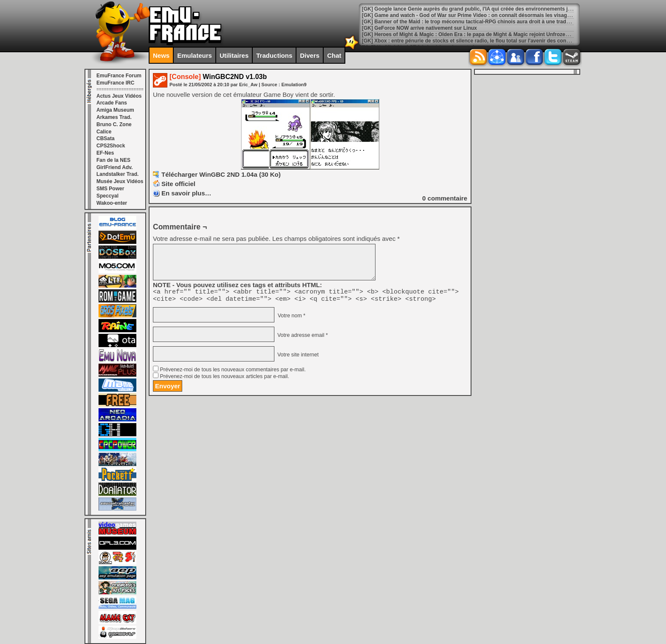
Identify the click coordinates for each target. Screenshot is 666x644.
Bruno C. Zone (114, 124)
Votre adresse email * (302, 338)
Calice (104, 132)
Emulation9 (294, 85)
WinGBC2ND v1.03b (218, 77)
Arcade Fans (112, 103)
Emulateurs (195, 55)
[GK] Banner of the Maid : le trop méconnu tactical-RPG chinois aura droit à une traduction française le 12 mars (497, 22)
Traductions (274, 55)
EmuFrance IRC (115, 83)
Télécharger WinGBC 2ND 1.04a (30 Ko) (221, 174)
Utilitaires (234, 55)
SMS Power (110, 189)
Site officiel (178, 184)
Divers (310, 55)
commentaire (445, 198)
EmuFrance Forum (119, 76)
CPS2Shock (111, 146)
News (161, 55)
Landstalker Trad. (117, 174)
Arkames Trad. (114, 117)
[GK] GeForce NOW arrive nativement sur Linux (419, 28)
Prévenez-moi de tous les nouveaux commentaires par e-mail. (233, 372)
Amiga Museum (115, 110)
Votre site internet (297, 357)
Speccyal (107, 196)
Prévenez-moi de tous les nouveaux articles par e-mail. (224, 379)
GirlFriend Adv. (114, 167)
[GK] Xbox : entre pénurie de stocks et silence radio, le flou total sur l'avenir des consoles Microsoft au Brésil (494, 41)
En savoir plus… (186, 193)
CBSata (106, 138)
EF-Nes (105, 153)
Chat (334, 55)
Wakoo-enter (112, 203)
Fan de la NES (113, 160)
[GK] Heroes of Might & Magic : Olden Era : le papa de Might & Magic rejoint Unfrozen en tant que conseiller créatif (500, 34)
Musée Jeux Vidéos (120, 181)
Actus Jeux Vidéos (119, 96)
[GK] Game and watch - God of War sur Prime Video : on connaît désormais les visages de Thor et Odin (487, 15)
